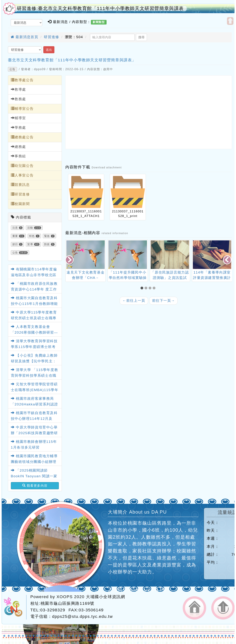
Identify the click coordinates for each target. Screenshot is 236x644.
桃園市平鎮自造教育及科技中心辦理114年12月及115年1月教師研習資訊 (34, 419)
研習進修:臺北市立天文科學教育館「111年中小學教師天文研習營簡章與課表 (100, 8)
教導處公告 (22, 80)
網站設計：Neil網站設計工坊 (15, 607)
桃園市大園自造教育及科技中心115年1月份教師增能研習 (34, 304)
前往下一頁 (164, 301)
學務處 (18, 127)
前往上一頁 (134, 301)
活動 (30, 228)
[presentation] (70, 260)
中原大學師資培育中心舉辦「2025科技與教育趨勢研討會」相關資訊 (34, 433)
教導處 (18, 89)
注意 (15, 228)
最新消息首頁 (25, 37)
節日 (15, 244)
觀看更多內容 (35, 486)
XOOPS (65, 597)
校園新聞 (20, 204)
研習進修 (51, 37)
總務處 (18, 147)
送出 (49, 50)
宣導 (30, 244)
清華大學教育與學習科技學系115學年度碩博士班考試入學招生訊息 (34, 347)
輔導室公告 (22, 108)
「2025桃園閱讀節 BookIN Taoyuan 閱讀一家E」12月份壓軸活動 (34, 476)
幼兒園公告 (22, 166)
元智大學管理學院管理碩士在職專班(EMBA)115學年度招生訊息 (35, 390)
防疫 (47, 244)
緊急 (47, 236)
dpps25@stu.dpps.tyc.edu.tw (83, 616)
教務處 (18, 99)
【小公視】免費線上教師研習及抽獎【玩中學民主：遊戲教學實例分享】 (34, 361)
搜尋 (141, 37)
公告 (12, 69)
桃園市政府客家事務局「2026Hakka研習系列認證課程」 (34, 404)
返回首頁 (194, 608)
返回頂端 (223, 608)
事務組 (18, 156)
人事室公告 (22, 175)
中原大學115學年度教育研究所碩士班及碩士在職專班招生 (34, 318)
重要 (15, 236)
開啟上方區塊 (230, 21)
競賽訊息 (20, 185)
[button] (143, 288)
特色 (32, 236)
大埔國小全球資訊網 (105, 597)
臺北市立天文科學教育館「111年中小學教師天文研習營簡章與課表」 (72, 60)
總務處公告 (22, 137)
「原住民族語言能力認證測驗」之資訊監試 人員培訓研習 (170, 278)
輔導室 (18, 118)
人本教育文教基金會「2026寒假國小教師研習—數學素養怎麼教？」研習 (34, 332)
